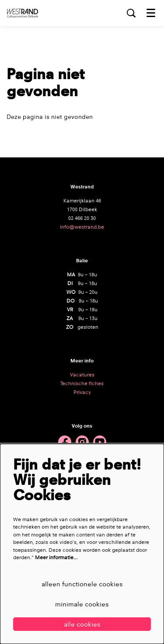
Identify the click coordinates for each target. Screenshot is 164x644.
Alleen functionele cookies (82, 584)
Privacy (82, 392)
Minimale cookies (82, 604)
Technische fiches (82, 383)
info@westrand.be (82, 227)
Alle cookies (82, 624)
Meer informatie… (56, 557)
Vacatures (82, 375)
